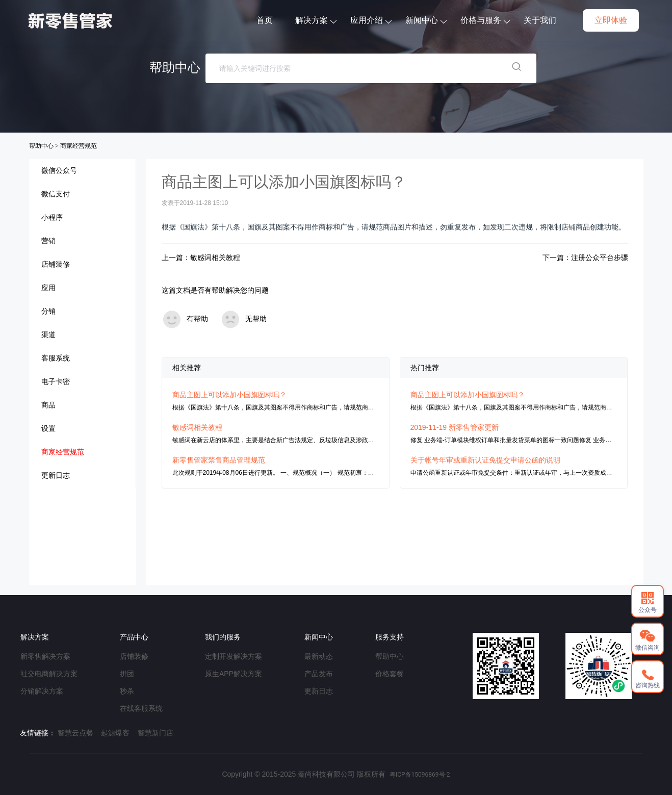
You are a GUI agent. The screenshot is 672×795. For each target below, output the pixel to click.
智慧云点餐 (75, 733)
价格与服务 (488, 20)
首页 (268, 20)
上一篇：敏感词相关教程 (201, 258)
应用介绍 (374, 20)
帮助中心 (42, 146)
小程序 (52, 217)
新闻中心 (429, 20)
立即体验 (614, 20)
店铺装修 (56, 264)
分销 (48, 311)
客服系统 (56, 358)
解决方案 (319, 20)
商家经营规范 (79, 146)
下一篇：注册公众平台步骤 (585, 258)
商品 (48, 405)
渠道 (48, 335)
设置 (48, 428)
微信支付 (56, 194)
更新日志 (56, 475)
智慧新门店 (156, 733)
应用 (48, 288)
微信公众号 (59, 170)
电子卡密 (56, 381)
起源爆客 (115, 733)
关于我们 (543, 20)
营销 (48, 241)
